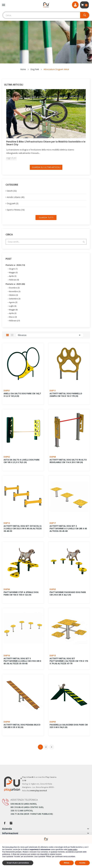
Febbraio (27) (14, 321)
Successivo (52, 747)
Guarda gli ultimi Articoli (46, 167)
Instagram (11, 823)
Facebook (5, 823)
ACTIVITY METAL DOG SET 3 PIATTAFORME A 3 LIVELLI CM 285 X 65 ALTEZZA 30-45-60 (68, 529)
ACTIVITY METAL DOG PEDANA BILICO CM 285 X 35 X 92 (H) (22, 726)
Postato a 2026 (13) (15, 265)
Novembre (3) (15, 291)
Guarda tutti (46, 217)
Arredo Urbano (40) (16, 197)
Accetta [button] (82, 863)
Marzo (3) (13, 317)
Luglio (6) (13, 306)
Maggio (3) (13, 272)
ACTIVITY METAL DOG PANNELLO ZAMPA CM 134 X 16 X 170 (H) (66, 395)
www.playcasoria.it (39, 790)
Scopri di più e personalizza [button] (18, 863)
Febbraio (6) (14, 280)
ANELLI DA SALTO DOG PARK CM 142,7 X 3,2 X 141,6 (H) (22, 395)
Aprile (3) (13, 276)
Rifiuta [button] (66, 863)
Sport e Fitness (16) (16, 210)
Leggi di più (11, 158)
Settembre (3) (15, 299)
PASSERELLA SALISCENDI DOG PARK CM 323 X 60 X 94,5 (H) (69, 726)
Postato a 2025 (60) (15, 284)
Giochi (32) (12, 191)
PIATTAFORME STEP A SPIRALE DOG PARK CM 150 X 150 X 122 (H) (21, 593)
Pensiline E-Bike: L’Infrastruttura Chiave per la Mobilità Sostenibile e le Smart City (45, 143)
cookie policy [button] (72, 849)
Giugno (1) (13, 269)
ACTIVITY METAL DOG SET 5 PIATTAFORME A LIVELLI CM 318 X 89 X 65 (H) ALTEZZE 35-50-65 (22, 661)
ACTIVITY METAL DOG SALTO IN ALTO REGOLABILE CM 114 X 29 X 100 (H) (68, 461)
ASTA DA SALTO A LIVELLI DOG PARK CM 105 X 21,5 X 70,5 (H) (22, 461)
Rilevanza (50, 335)
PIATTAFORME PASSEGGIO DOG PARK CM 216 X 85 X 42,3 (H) (68, 593)
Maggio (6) (13, 310)
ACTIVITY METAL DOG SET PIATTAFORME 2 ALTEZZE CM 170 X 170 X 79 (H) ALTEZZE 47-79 (69, 661)
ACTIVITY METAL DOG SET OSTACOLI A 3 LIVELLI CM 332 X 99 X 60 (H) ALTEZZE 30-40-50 (23, 529)
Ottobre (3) (13, 295)
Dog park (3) (13, 203)
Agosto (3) (13, 302)
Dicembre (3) (14, 288)
